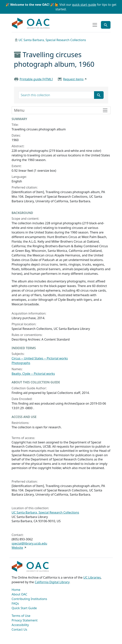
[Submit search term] (99, 95)
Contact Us (19, 629)
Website (17, 548)
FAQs (15, 603)
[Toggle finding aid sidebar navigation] (61, 110)
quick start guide (84, 5)
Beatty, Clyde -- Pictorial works (33, 374)
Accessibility (20, 625)
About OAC (20, 594)
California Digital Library (52, 582)
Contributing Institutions (29, 599)
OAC (31, 23)
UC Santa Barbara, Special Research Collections (52, 40)
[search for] (56, 95)
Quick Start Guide (24, 608)
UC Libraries (92, 577)
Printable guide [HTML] (36, 79)
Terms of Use (21, 616)
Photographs (21, 363)
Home (16, 590)
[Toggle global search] (106, 25)
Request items (73, 79)
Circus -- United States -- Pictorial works (40, 358)
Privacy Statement (25, 620)
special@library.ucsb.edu (29, 543)
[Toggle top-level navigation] (95, 25)
